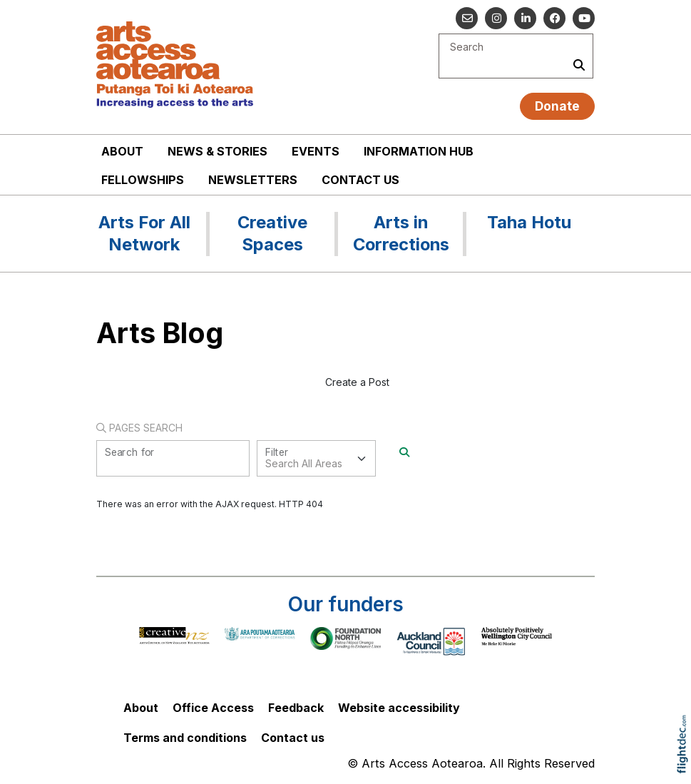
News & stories (217, 151)
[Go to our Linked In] (525, 18)
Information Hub (419, 151)
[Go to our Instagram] (496, 18)
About (122, 151)
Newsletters (253, 180)
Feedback (296, 708)
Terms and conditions (185, 738)
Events (316, 151)
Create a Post (357, 382)
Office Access (213, 708)
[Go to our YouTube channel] (584, 18)
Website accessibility (399, 708)
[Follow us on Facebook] (554, 18)
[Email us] (467, 18)
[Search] (404, 452)
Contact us (360, 180)
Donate (557, 106)
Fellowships (143, 180)
